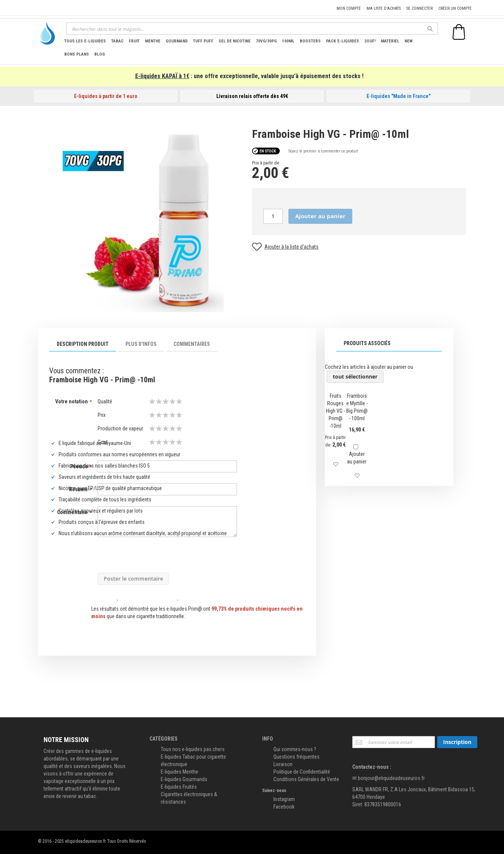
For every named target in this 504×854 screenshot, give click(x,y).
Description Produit (83, 344)
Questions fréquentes (297, 757)
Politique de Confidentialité (302, 772)
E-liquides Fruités (179, 787)
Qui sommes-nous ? (295, 749)
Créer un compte (455, 8)
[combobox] (252, 29)
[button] (336, 464)
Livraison (283, 764)
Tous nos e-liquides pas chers (193, 749)
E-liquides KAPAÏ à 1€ (162, 76)
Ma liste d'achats (384, 8)
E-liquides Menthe (180, 772)
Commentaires (192, 344)
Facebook (284, 807)
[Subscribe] (457, 742)
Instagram (284, 799)
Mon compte (349, 8)
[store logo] (45, 33)
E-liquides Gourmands (184, 779)
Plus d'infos (141, 344)
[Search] (430, 29)
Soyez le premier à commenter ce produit (323, 151)
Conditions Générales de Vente (306, 779)
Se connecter (419, 8)
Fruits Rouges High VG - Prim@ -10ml (336, 411)
